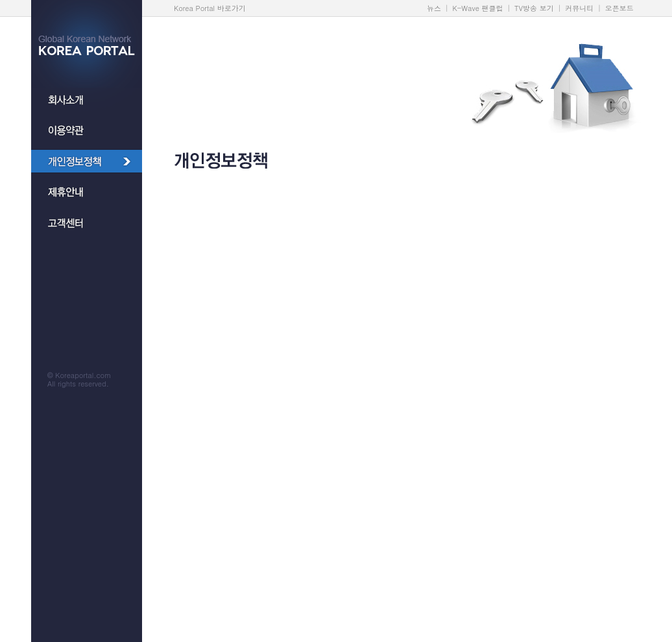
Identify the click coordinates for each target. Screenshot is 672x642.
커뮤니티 (579, 8)
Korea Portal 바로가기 (210, 8)
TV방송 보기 (534, 8)
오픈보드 (619, 8)
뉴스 (434, 8)
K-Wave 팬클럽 (478, 8)
